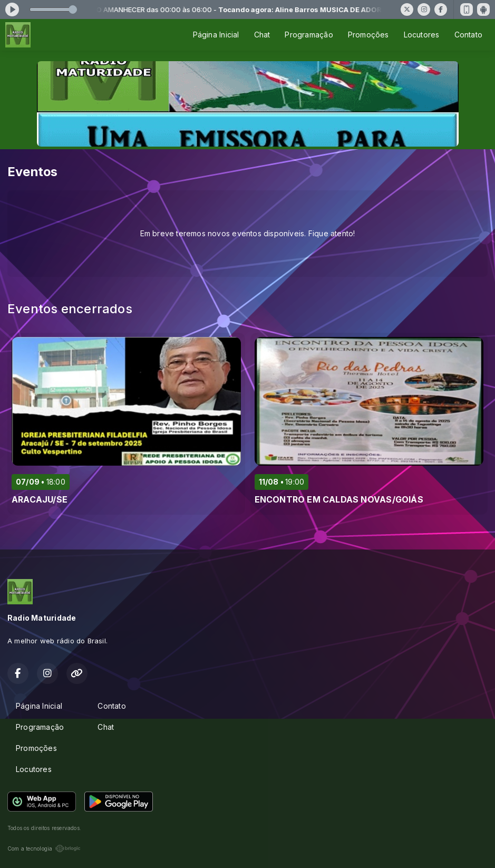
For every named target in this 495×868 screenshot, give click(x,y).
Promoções (368, 35)
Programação (309, 35)
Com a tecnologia (44, 848)
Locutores (422, 35)
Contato (468, 35)
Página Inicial (216, 35)
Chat (262, 35)
